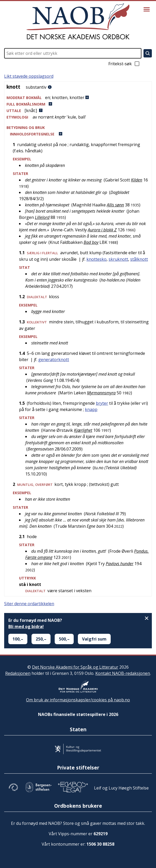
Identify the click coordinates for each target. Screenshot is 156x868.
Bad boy (91, 242)
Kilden (137, 180)
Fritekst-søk (124, 64)
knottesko (96, 259)
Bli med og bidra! (26, 626)
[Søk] (148, 53)
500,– (64, 639)
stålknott (139, 259)
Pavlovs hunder (120, 564)
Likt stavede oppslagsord (29, 76)
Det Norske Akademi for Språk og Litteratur (75, 667)
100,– (18, 639)
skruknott (118, 259)
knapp (91, 409)
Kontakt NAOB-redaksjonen (123, 673)
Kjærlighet (83, 430)
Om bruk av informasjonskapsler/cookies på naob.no (78, 700)
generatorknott (54, 360)
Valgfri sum (94, 639)
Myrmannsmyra (101, 393)
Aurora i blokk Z (102, 230)
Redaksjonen (18, 673)
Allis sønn (115, 205)
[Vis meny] (147, 9)
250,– (41, 639)
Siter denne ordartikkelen (29, 604)
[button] (78, 98)
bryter (102, 403)
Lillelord (42, 217)
